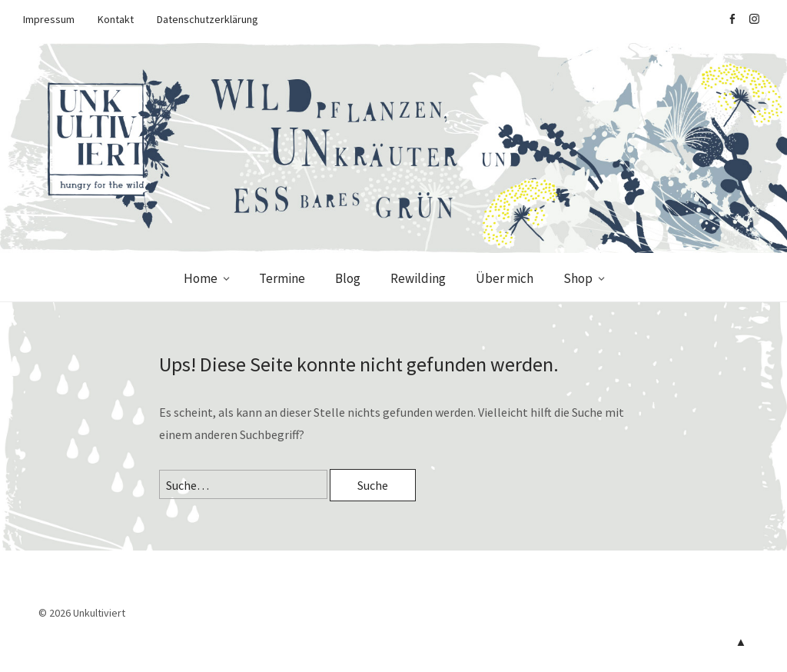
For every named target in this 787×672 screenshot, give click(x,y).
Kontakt (116, 19)
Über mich (505, 278)
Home (201, 278)
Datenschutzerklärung (208, 19)
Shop (578, 278)
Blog (348, 278)
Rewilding (418, 278)
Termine (282, 278)
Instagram (754, 19)
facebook (732, 19)
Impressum (49, 19)
